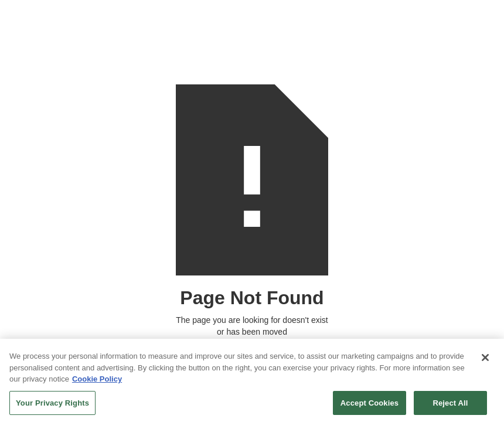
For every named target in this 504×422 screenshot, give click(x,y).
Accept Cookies (370, 405)
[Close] (485, 360)
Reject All (450, 405)
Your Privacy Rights (52, 405)
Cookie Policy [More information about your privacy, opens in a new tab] (97, 382)
